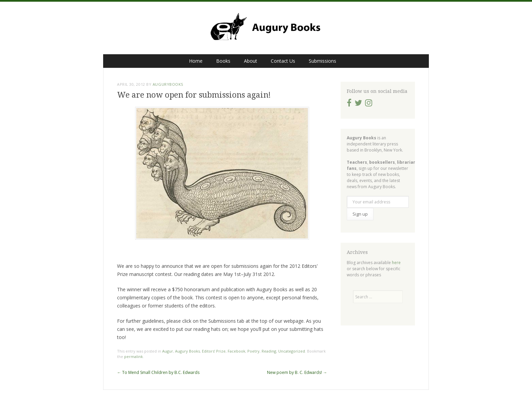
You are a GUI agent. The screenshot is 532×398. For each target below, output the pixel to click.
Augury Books (187, 351)
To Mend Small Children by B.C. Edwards (158, 372)
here (396, 263)
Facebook (236, 351)
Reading (269, 351)
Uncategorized (292, 351)
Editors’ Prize (214, 351)
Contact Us (283, 61)
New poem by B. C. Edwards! (297, 372)
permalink (134, 356)
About (251, 61)
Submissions (322, 61)
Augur (168, 351)
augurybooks (168, 84)
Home (196, 61)
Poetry (253, 351)
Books (223, 61)
